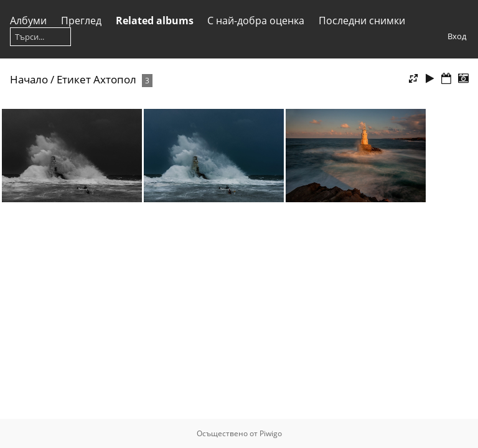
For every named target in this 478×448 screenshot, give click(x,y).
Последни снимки (362, 21)
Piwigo (271, 433)
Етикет (74, 79)
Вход (457, 36)
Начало (29, 79)
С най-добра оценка (256, 21)
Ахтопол (115, 79)
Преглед (81, 21)
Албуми (28, 21)
